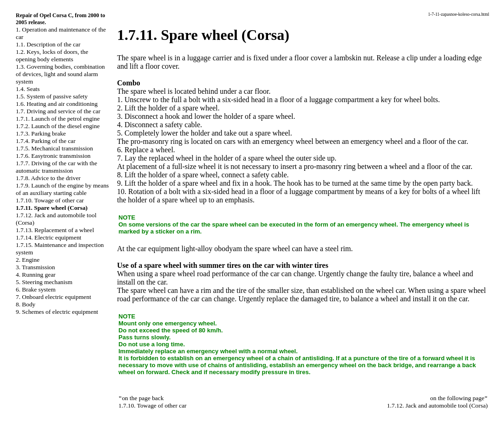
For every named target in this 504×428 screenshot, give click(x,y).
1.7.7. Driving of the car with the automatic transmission (56, 167)
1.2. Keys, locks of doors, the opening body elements (52, 55)
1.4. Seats (28, 89)
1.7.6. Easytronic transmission (53, 156)
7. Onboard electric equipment (53, 297)
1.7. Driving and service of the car (58, 111)
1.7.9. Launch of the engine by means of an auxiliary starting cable (62, 189)
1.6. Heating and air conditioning (57, 104)
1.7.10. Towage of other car (50, 200)
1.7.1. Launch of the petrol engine (58, 119)
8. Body (26, 304)
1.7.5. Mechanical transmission (54, 148)
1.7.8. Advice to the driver (48, 178)
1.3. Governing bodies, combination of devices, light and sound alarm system (60, 74)
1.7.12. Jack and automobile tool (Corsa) (437, 405)
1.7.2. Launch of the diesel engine (58, 126)
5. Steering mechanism (44, 282)
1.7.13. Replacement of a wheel (55, 230)
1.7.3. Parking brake (41, 133)
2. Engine (28, 260)
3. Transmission (35, 267)
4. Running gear (36, 275)
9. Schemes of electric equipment (57, 312)
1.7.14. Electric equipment (49, 237)
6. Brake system (36, 289)
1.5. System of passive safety (52, 96)
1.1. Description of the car (48, 44)
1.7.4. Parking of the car (46, 141)
